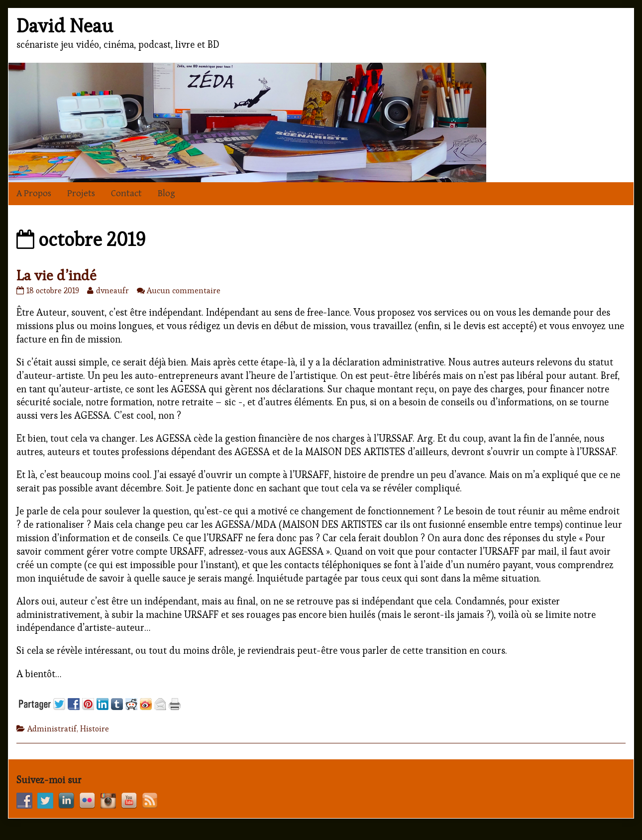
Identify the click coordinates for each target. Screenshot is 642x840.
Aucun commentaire (184, 291)
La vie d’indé (56, 275)
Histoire (95, 729)
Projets (81, 193)
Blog (166, 193)
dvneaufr (112, 291)
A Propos (34, 193)
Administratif (52, 729)
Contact (126, 193)
